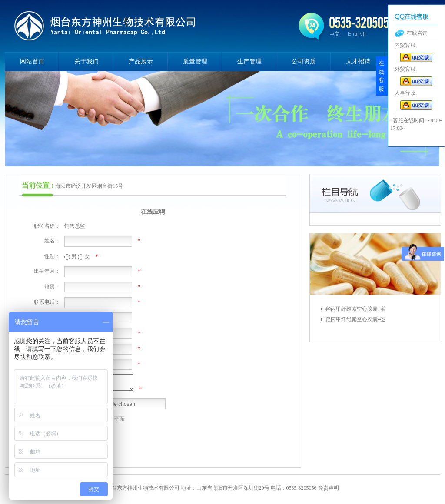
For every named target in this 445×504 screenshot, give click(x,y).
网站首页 (32, 61)
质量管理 (195, 61)
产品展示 (141, 61)
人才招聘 (358, 61)
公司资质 (304, 61)
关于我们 (86, 61)
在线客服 (381, 76)
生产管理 (249, 61)
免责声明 (329, 488)
